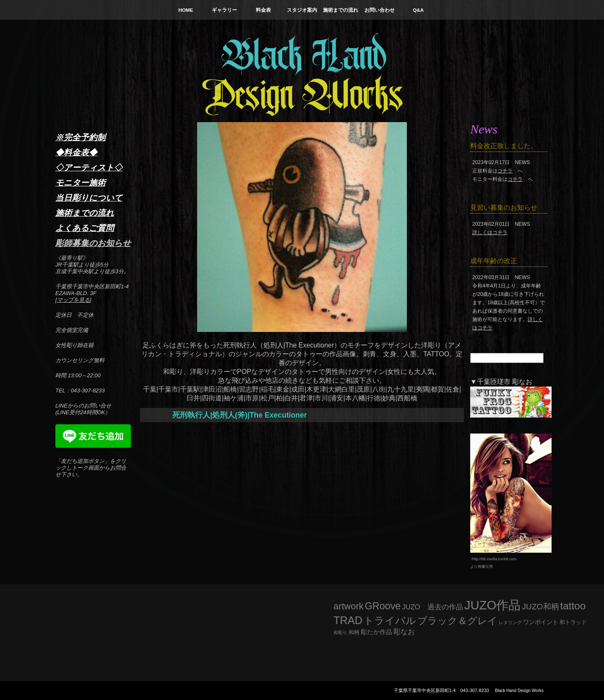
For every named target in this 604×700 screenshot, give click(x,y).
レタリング (510, 622)
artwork (349, 606)
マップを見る (73, 300)
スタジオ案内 (302, 10)
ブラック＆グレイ (457, 621)
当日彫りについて (89, 198)
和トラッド (573, 622)
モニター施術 (81, 183)
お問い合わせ (380, 10)
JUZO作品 (493, 605)
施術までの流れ (341, 10)
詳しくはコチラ (490, 232)
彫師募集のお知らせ (93, 243)
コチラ (505, 171)
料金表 (263, 10)
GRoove (383, 606)
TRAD (348, 620)
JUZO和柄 (541, 607)
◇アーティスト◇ (89, 167)
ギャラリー (224, 10)
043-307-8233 (475, 690)
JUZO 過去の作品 (432, 607)
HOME (186, 10)
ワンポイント (541, 622)
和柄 (354, 632)
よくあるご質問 (85, 228)
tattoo (573, 606)
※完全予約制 (81, 137)
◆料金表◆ (76, 152)
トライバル (390, 620)
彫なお (404, 632)
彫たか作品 (376, 632)
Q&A (418, 10)
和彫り (340, 632)
